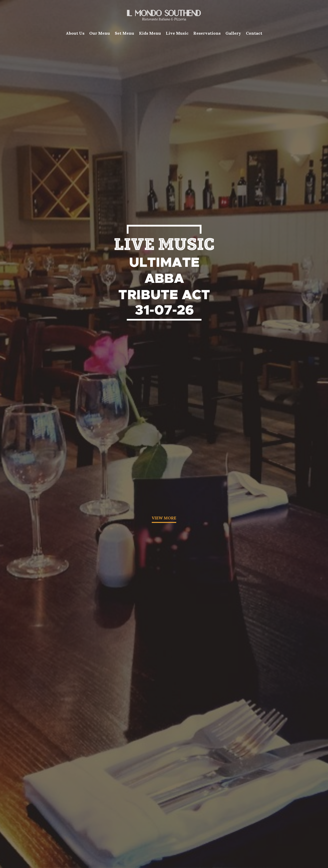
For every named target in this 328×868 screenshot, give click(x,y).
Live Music (177, 33)
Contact (254, 33)
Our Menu (100, 33)
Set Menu (124, 33)
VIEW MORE (164, 518)
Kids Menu (150, 33)
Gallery (233, 33)
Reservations (207, 33)
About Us (75, 33)
